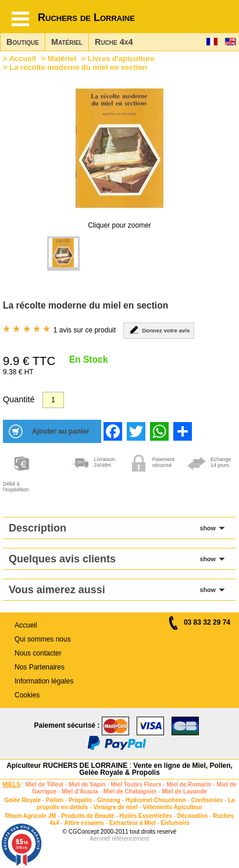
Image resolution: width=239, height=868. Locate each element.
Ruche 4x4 (114, 42)
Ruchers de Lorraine (86, 17)
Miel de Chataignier (130, 791)
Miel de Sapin (87, 784)
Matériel (67, 42)
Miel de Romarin (189, 784)
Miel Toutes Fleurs (136, 784)
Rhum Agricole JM (31, 816)
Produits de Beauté (88, 816)
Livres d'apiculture (121, 59)
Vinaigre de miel (115, 807)
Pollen (55, 800)
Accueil (23, 59)
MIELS (12, 784)
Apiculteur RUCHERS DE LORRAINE (67, 766)
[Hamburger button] (20, 19)
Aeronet (100, 839)
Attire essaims (84, 823)
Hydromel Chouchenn (156, 800)
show (208, 528)
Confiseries (207, 800)
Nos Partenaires (40, 667)
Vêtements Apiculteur (173, 807)
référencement (130, 839)
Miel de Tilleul (44, 784)
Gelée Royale (22, 800)
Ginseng (109, 800)
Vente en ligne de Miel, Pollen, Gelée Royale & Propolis (156, 769)
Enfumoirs (175, 823)
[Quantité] (53, 400)
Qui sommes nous (43, 639)
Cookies (27, 695)
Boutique (23, 42)
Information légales (44, 681)
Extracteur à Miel (133, 823)
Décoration (192, 816)
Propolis (80, 800)
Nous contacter (38, 653)
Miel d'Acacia (80, 791)
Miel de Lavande (184, 791)
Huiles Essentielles (146, 816)
